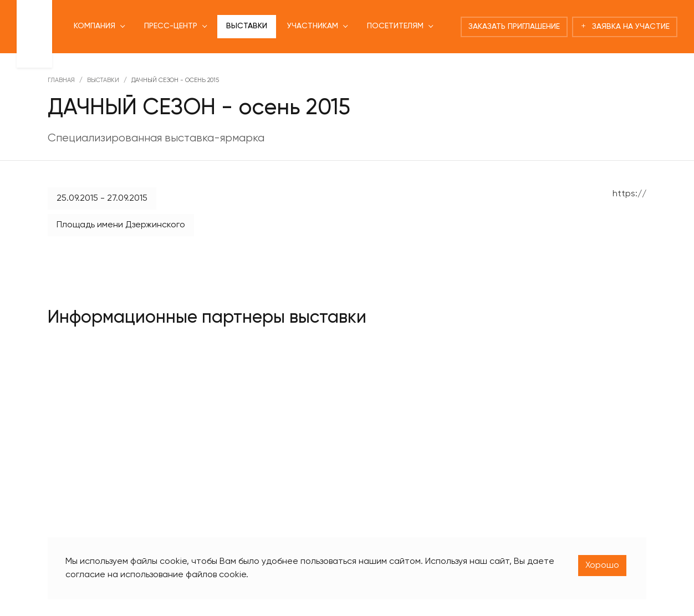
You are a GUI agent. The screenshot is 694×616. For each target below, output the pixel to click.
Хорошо (602, 566)
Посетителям (395, 26)
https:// (629, 194)
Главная (61, 80)
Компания (95, 26)
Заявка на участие (625, 27)
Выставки (247, 26)
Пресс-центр (171, 26)
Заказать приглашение (514, 27)
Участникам (313, 26)
